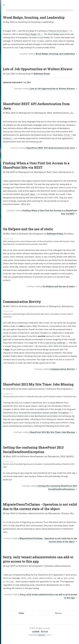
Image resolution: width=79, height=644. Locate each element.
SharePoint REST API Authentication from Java (50, 148)
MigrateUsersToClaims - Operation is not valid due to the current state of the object (40, 506)
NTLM (67, 135)
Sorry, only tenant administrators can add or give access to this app (38, 559)
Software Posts (42, 74)
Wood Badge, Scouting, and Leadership (34, 17)
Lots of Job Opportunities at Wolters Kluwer (38, 69)
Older (21, 613)
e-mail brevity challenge (54, 343)
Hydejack (42, 635)
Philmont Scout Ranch (58, 31)
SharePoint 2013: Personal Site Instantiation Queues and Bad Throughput (36, 413)
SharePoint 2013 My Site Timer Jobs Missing (38, 384)
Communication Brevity (22, 302)
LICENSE (36, 632)
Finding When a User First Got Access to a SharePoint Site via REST (36, 165)
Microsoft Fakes (28, 194)
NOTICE (44, 632)
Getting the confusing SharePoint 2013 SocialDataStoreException (33, 450)
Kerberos (7, 138)
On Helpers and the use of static (28, 229)
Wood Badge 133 (33, 34)
